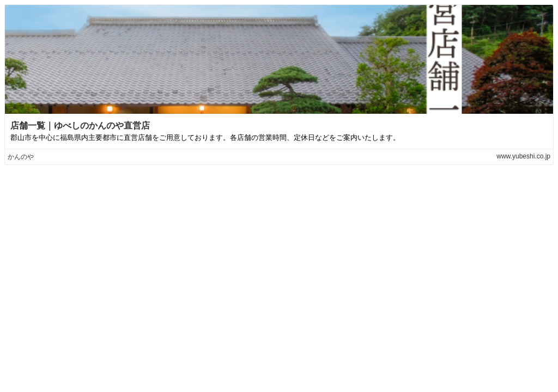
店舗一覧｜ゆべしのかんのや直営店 (80, 125)
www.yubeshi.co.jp (523, 156)
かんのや (21, 157)
